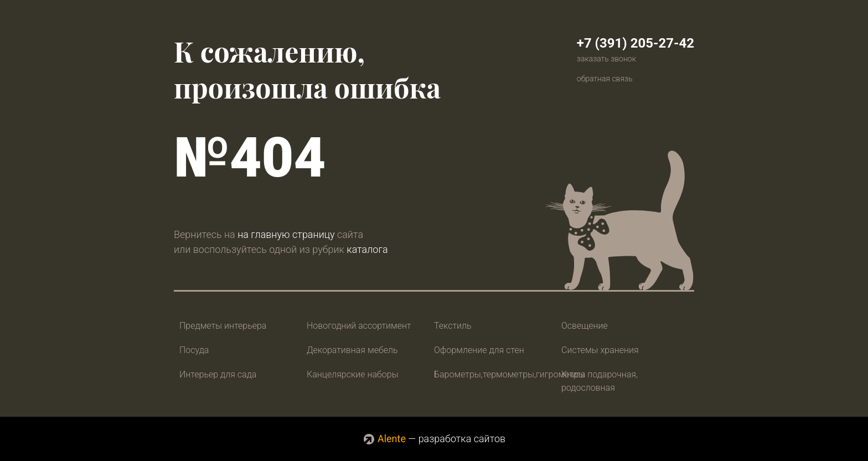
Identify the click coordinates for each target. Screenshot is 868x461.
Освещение (585, 326)
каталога (367, 249)
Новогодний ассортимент (359, 326)
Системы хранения (600, 350)
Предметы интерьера (223, 326)
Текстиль (453, 326)
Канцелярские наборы (353, 374)
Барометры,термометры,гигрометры (510, 374)
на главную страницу (286, 234)
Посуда (194, 350)
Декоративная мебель (352, 350)
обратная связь (605, 79)
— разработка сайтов (434, 439)
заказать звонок (606, 59)
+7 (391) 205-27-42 (635, 43)
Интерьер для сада (218, 374)
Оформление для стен (479, 350)
